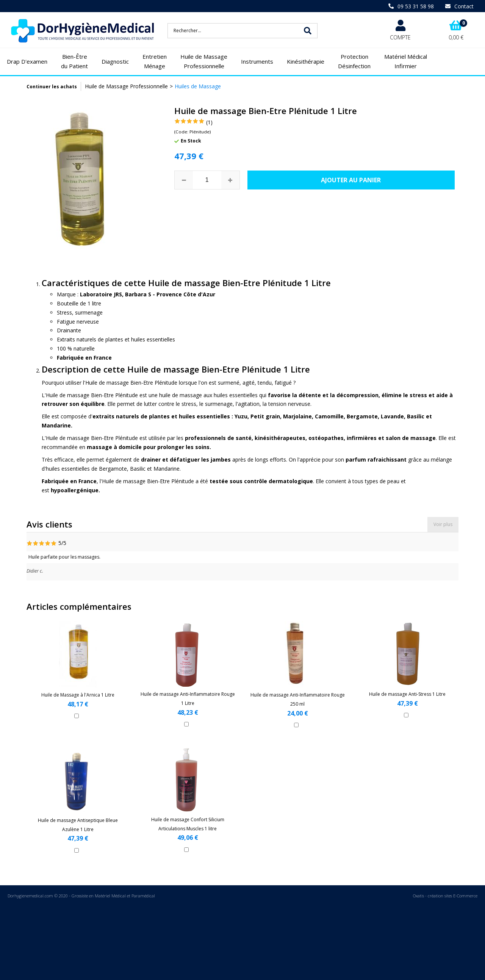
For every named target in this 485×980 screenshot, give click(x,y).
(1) (209, 122)
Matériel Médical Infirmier (406, 61)
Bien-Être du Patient (74, 61)
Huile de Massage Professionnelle (204, 61)
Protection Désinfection (354, 61)
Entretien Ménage (155, 61)
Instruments (257, 61)
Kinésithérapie (306, 61)
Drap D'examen (27, 61)
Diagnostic (115, 61)
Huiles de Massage (198, 86)
